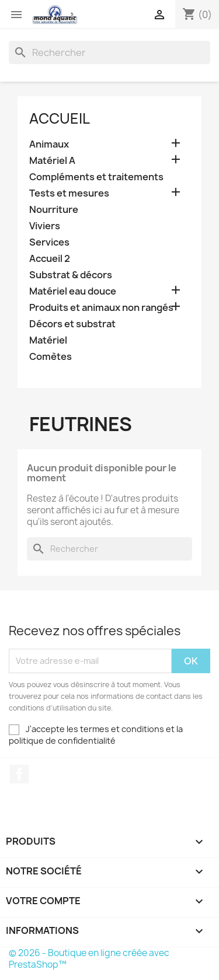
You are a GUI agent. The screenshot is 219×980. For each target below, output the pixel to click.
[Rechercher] (109, 52)
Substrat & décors (71, 275)
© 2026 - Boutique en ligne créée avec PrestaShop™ (89, 959)
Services (49, 242)
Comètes (51, 357)
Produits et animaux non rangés (101, 308)
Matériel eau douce (73, 291)
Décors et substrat (72, 324)
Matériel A (52, 161)
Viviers (45, 226)
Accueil (60, 118)
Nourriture (54, 210)
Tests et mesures (69, 193)
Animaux (49, 144)
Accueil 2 (50, 259)
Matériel (48, 340)
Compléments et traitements (96, 177)
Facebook (19, 774)
